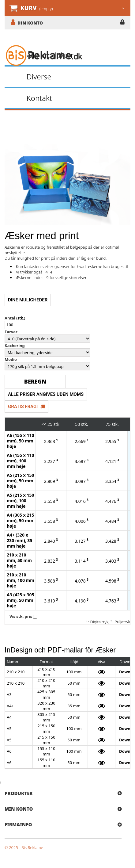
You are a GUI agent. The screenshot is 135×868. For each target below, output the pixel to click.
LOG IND (122, 23)
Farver (11, 332)
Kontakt (39, 98)
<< (44, 424)
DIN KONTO (30, 23)
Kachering (15, 346)
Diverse (39, 76)
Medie (11, 359)
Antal (10, 318)
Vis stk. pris (21, 616)
